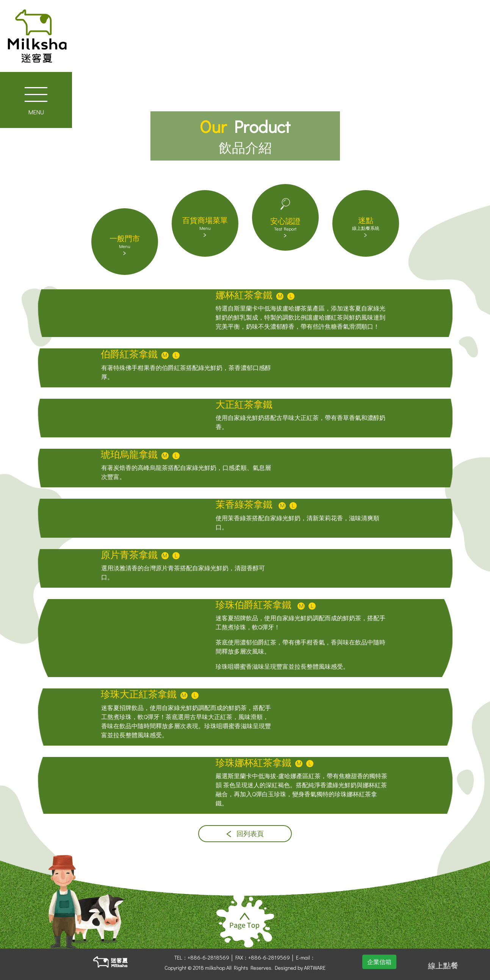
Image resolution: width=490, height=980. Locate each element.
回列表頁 (245, 834)
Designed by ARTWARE (300, 968)
